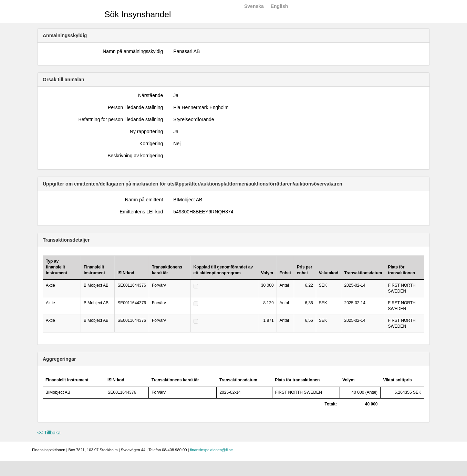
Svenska (254, 6)
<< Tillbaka (49, 433)
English (279, 6)
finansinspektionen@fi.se (212, 450)
